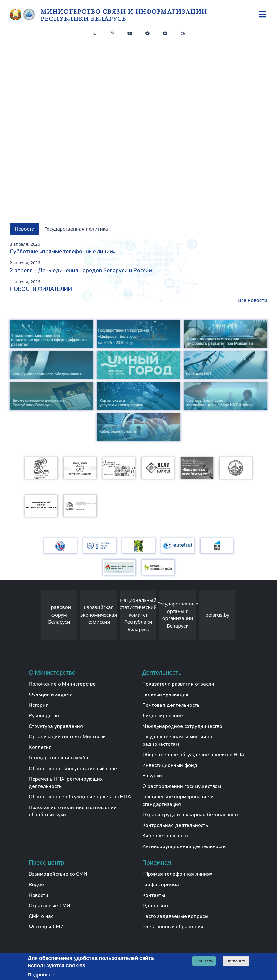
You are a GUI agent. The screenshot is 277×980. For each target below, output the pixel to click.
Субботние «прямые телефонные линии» (63, 252)
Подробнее (41, 974)
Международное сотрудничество (182, 726)
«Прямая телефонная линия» (177, 874)
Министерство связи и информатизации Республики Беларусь (124, 15)
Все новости (253, 300)
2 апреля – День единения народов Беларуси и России (81, 270)
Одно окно (155, 906)
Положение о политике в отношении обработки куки (73, 811)
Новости (38, 895)
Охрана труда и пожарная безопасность (191, 815)
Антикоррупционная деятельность (184, 846)
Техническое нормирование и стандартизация (178, 801)
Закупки (152, 776)
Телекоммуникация (165, 694)
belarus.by (217, 615)
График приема (161, 885)
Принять (204, 961)
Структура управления (56, 726)
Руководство (44, 716)
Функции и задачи (51, 694)
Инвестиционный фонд (170, 765)
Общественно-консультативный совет (74, 769)
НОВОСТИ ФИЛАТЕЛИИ (41, 289)
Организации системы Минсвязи (67, 737)
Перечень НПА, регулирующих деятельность (66, 783)
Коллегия (40, 747)
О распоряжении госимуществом (182, 786)
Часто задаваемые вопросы (175, 916)
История (39, 705)
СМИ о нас (41, 916)
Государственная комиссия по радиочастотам (178, 740)
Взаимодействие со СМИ (58, 874)
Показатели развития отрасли (178, 684)
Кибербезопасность (166, 836)
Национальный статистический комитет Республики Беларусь (138, 615)
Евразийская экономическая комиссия (99, 614)
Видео (36, 885)
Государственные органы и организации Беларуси (178, 615)
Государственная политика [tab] (76, 229)
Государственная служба (58, 758)
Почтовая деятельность (171, 705)
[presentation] (35, 616)
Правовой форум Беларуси (59, 614)
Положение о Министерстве (62, 684)
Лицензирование (163, 716)
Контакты (154, 895)
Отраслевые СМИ (49, 906)
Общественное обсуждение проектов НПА (80, 797)
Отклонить (236, 961)
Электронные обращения (173, 927)
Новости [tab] (25, 229)
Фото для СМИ (46, 927)
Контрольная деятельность (175, 825)
